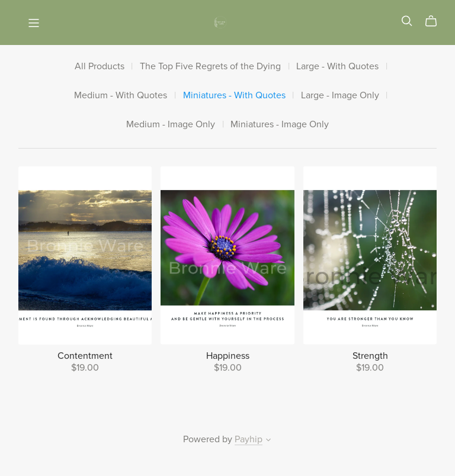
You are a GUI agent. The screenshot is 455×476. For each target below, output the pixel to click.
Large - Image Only (340, 96)
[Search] (407, 21)
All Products (100, 67)
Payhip (249, 439)
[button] (268, 441)
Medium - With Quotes (121, 96)
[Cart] (436, 21)
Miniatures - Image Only (280, 125)
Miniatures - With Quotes (234, 96)
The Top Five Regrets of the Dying (210, 67)
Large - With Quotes (337, 67)
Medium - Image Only (171, 125)
